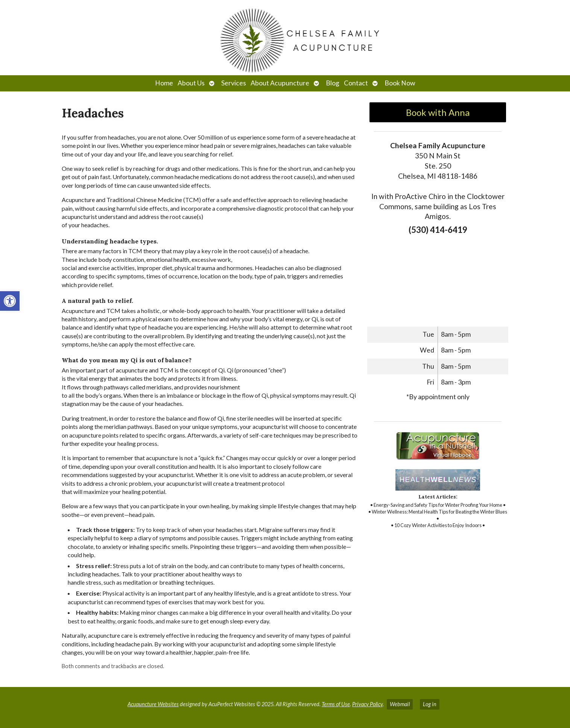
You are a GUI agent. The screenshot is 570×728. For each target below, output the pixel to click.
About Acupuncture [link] (280, 83)
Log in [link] (430, 704)
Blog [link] (333, 83)
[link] (10, 301)
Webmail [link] (400, 704)
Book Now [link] (400, 83)
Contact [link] (356, 83)
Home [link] (164, 83)
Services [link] (234, 83)
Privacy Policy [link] (367, 704)
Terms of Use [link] (336, 704)
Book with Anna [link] (438, 112)
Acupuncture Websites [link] (153, 704)
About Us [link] (191, 83)
